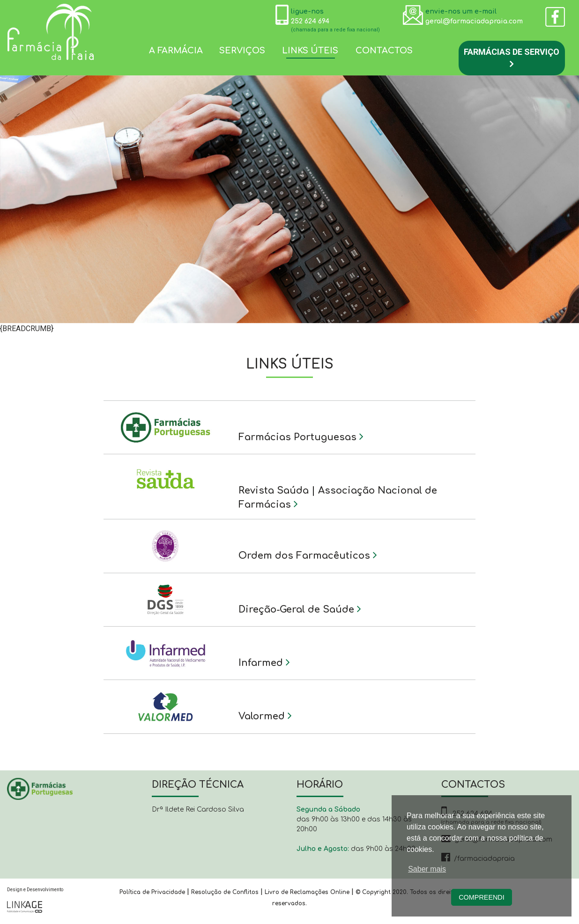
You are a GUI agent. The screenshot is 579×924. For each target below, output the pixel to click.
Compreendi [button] (482, 897)
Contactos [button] (384, 51)
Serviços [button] (242, 51)
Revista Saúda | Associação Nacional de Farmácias (338, 498)
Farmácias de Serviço (512, 58)
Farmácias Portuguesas (301, 436)
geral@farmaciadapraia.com (474, 21)
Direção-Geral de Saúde (300, 609)
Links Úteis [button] (310, 51)
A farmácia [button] (176, 51)
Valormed (265, 716)
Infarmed (264, 662)
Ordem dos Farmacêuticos (308, 555)
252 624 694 (310, 21)
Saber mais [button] (427, 869)
